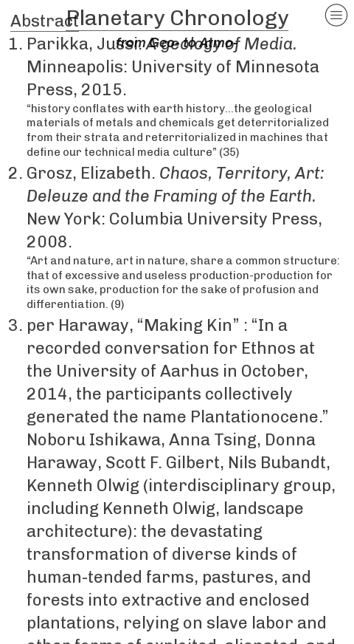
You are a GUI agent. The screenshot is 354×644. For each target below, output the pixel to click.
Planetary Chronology (177, 18)
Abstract (45, 21)
